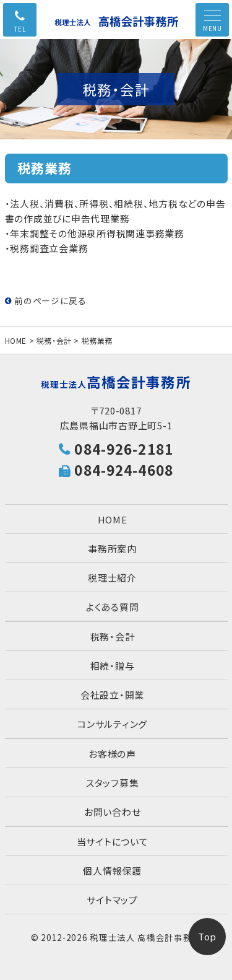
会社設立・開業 (112, 695)
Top (207, 936)
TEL (20, 29)
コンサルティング (112, 724)
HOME (16, 340)
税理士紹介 (112, 578)
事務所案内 (112, 549)
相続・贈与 (113, 666)
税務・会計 (54, 340)
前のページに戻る (46, 300)
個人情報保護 (112, 871)
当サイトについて (113, 842)
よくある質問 (113, 607)
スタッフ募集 (113, 783)
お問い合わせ (113, 812)
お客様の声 (112, 754)
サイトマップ (112, 900)
